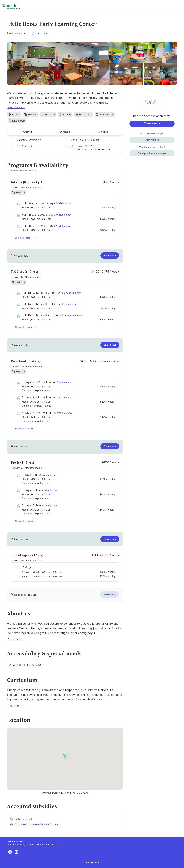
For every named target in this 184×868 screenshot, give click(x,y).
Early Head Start (23, 819)
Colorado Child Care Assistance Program (37, 824)
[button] (65, 756)
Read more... (16, 107)
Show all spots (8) (26, 521)
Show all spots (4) (26, 238)
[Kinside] (11, 7)
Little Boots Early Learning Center (25, 845)
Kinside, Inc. (51, 845)
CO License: (77, 146)
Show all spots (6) (26, 429)
